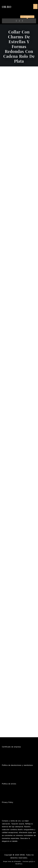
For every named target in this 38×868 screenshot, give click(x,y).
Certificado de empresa (11, 747)
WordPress (19, 864)
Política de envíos (9, 784)
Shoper (5, 861)
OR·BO (7, 7)
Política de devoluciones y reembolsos (17, 765)
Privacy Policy (8, 802)
